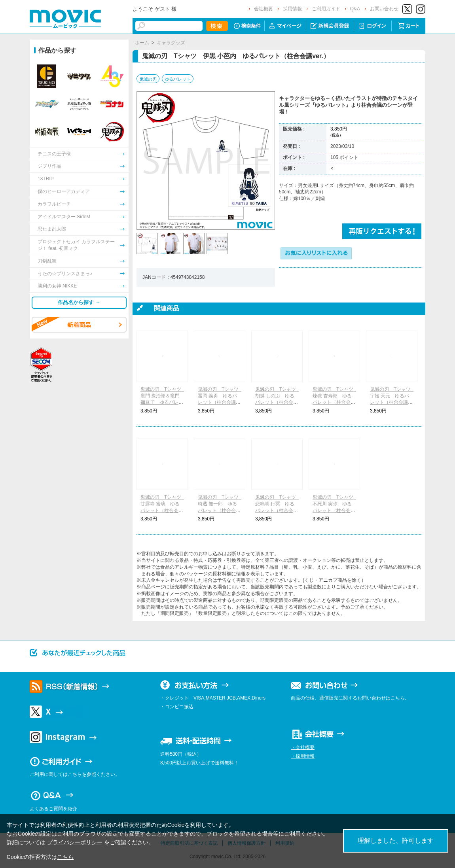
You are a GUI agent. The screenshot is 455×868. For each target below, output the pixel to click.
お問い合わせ (384, 9)
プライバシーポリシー (75, 842)
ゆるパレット (178, 79)
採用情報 (292, 9)
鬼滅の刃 (148, 79)
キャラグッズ (171, 43)
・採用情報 (303, 756)
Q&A (355, 9)
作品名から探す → (79, 302)
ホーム (142, 43)
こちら (65, 857)
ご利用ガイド (326, 9)
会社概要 (264, 9)
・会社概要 (303, 747)
